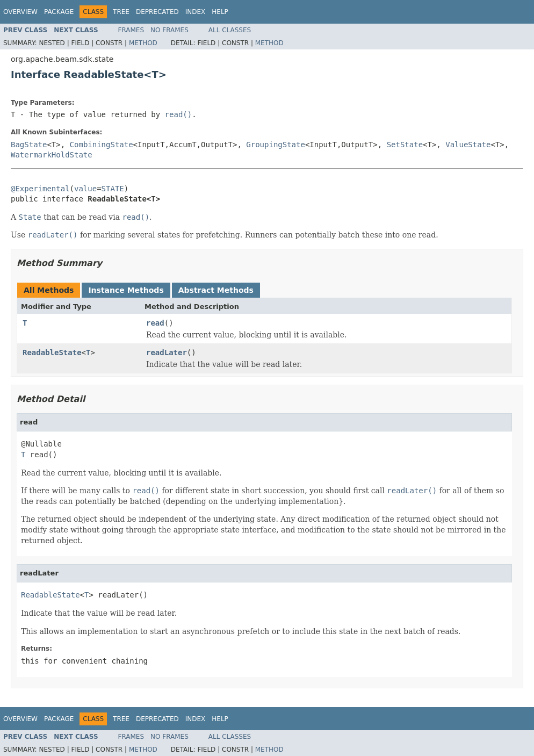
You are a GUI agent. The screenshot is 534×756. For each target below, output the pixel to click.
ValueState (468, 145)
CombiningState (102, 145)
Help (220, 12)
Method (143, 43)
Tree (121, 12)
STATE (113, 189)
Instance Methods (126, 290)
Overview (20, 12)
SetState (405, 145)
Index (196, 12)
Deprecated (157, 12)
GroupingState (276, 145)
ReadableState (52, 352)
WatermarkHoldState (52, 155)
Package (59, 12)
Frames (131, 30)
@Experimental (40, 189)
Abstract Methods (216, 290)
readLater (167, 352)
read (155, 323)
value (85, 189)
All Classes (230, 30)
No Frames (169, 30)
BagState (29, 145)
